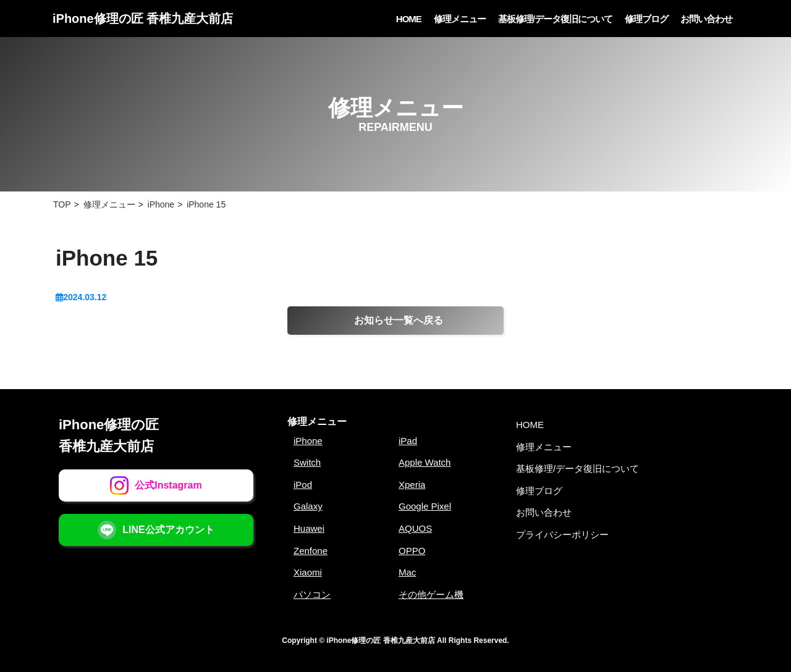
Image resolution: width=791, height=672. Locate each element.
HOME (409, 19)
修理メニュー (460, 19)
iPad (408, 441)
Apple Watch (425, 462)
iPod (303, 485)
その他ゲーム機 (431, 594)
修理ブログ (646, 19)
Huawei (309, 528)
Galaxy (308, 506)
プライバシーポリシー (562, 535)
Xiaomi (308, 572)
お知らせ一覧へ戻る (399, 320)
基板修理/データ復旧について (555, 19)
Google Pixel (425, 506)
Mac (407, 572)
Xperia (412, 485)
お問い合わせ (706, 19)
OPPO (412, 551)
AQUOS (415, 528)
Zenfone (311, 551)
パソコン (312, 594)
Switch (307, 462)
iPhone (308, 441)
